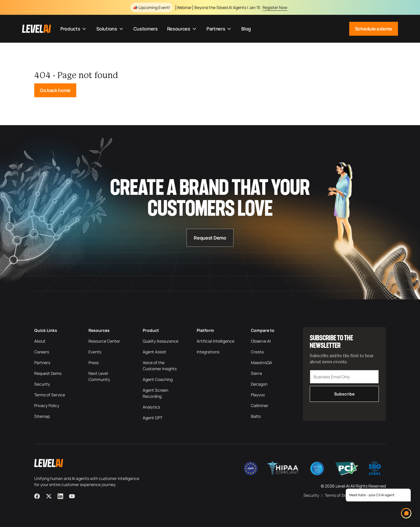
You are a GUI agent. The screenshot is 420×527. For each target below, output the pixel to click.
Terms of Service (50, 395)
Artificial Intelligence (216, 341)
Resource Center (104, 341)
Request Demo (210, 238)
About (40, 341)
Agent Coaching (158, 379)
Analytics (151, 407)
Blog (246, 29)
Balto (256, 416)
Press (94, 363)
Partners (219, 29)
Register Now (275, 7)
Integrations (208, 352)
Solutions (110, 29)
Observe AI (261, 341)
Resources (182, 29)
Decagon (259, 384)
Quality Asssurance (161, 341)
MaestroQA (261, 363)
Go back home (55, 90)
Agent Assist (154, 352)
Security (42, 384)
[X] (49, 496)
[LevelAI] (37, 29)
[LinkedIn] (60, 496)
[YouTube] (72, 496)
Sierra (256, 373)
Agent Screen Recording (155, 393)
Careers (42, 352)
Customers (146, 29)
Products (74, 29)
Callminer (260, 405)
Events (95, 352)
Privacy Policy (47, 405)
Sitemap (42, 416)
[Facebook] (37, 496)
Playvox (258, 395)
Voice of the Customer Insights (160, 366)
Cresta (257, 352)
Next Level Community (99, 376)
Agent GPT (153, 418)
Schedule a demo (374, 29)
